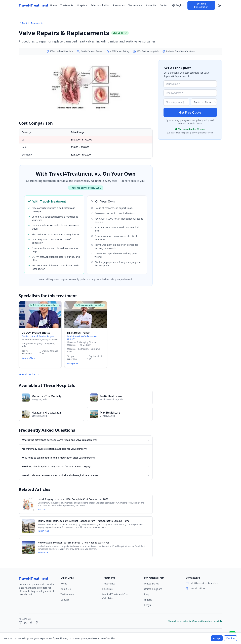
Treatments (67, 5)
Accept (217, 638)
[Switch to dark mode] (219, 5)
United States (151, 584)
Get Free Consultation (201, 5)
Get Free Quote (190, 112)
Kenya (147, 605)
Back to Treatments (31, 23)
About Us (151, 5)
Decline (230, 638)
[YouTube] (26, 623)
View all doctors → (29, 374)
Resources (119, 5)
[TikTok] (31, 623)
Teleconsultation (100, 5)
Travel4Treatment (34, 5)
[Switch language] (178, 5)
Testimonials (135, 5)
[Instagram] (20, 623)
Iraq (146, 594)
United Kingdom (153, 589)
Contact (164, 5)
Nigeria (148, 600)
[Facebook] (36, 623)
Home (53, 5)
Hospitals (82, 5)
